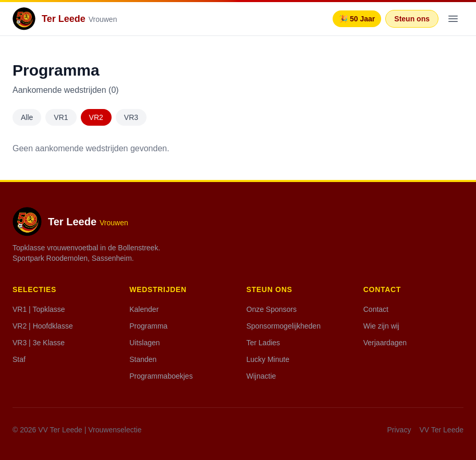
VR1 (61, 117)
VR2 (96, 117)
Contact (376, 309)
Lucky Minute (268, 359)
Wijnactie (261, 376)
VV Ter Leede (441, 430)
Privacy (399, 430)
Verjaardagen (385, 343)
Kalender (144, 309)
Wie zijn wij (381, 326)
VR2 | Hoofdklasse (43, 326)
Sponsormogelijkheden (284, 326)
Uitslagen (144, 343)
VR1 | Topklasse (39, 309)
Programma (148, 326)
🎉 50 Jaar (357, 19)
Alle (27, 117)
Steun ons (412, 19)
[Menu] (453, 19)
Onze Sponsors (272, 309)
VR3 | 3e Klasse (39, 343)
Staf (19, 359)
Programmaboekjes (161, 376)
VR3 (131, 117)
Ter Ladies (264, 343)
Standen (143, 359)
